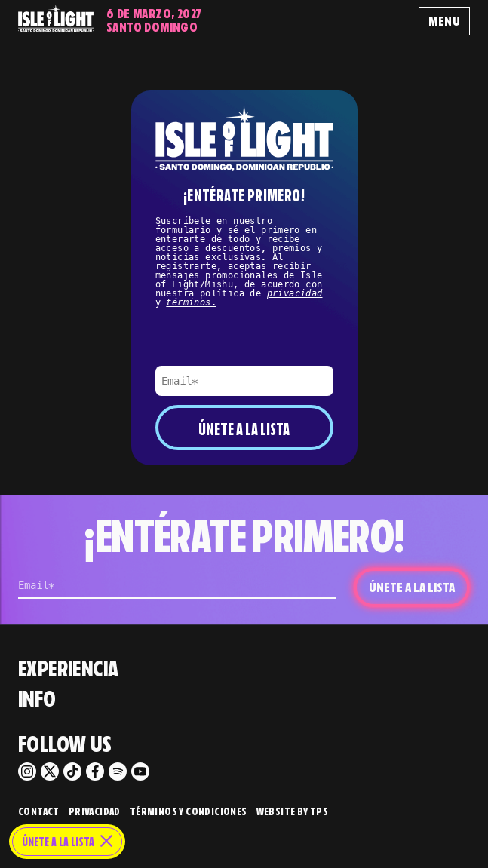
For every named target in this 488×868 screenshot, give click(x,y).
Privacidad (95, 812)
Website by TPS (293, 812)
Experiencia (68, 669)
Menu (444, 21)
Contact (39, 812)
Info (37, 699)
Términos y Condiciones (189, 812)
